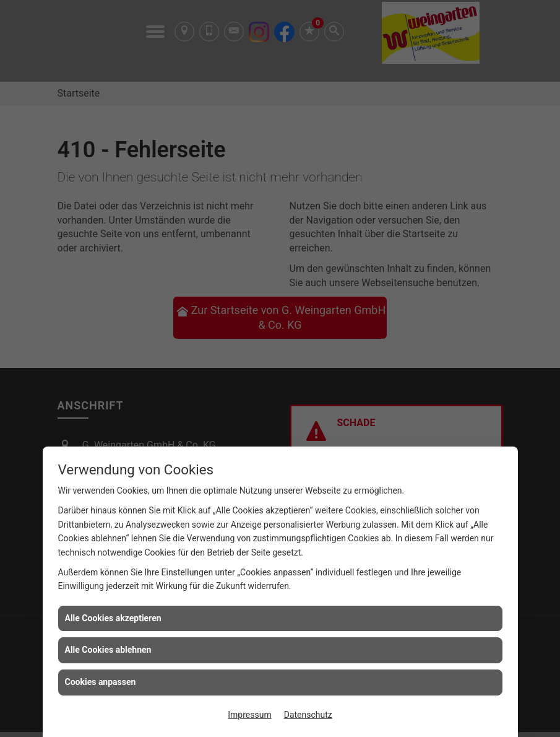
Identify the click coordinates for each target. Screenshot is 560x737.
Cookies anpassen (101, 682)
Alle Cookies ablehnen (108, 650)
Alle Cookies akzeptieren (113, 618)
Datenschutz (308, 715)
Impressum (249, 715)
